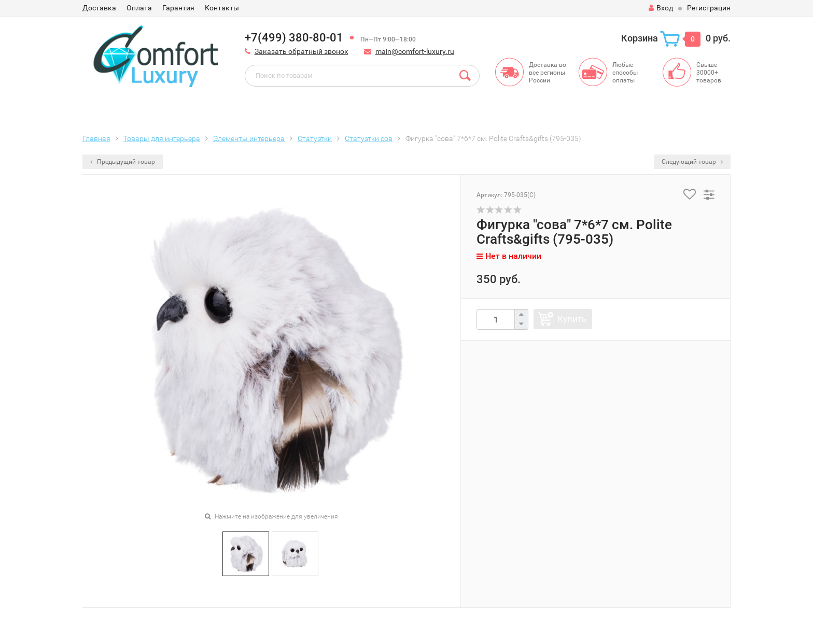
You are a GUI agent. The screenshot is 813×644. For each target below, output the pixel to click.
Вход (661, 8)
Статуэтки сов (369, 138)
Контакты (222, 8)
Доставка (99, 8)
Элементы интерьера (249, 138)
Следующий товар (692, 162)
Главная (96, 138)
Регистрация (709, 8)
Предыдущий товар (123, 162)
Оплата (139, 8)
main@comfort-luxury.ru (415, 51)
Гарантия (178, 8)
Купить (572, 319)
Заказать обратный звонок (302, 51)
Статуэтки (315, 138)
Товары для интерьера (162, 138)
